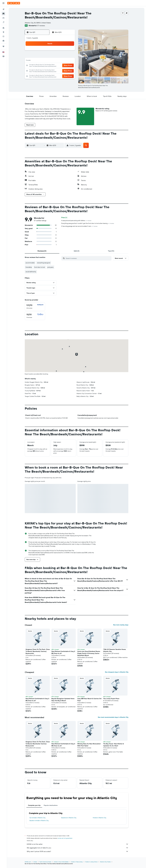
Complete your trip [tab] (34, 805)
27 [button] (60, 70)
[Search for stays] (3, 14)
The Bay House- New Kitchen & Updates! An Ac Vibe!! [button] (114, 745)
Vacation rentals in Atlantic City (39, 820)
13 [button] (60, 61)
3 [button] (45, 56)
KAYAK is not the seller (78, 844)
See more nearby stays (121, 625)
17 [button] (45, 66)
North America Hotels (45, 862)
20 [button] (60, 66)
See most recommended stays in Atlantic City (113, 717)
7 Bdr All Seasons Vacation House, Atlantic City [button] (115, 650)
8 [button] (70, 56)
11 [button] (50, 61)
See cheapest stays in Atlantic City (117, 672)
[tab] (42, 251)
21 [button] (65, 66)
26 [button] (55, 70)
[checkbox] (35, 306)
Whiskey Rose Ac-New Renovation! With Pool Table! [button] (89, 745)
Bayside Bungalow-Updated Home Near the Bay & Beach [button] (63, 700)
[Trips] (3, 46)
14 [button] (65, 61)
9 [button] (40, 61)
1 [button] (70, 51)
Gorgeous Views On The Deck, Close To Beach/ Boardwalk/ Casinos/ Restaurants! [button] (38, 651)
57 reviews (41, 26)
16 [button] (40, 66)
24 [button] (45, 70)
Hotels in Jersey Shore (91, 862)
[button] (3, 3)
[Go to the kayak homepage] (14, 3)
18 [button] (50, 66)
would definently (31, 272)
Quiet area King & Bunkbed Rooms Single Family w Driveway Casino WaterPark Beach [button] (89, 653)
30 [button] (40, 75)
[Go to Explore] (3, 32)
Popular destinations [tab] (51, 805)
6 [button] (60, 56)
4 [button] (50, 56)
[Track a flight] (3, 36)
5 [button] (55, 56)
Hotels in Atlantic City (99, 818)
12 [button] (55, 61)
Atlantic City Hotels (105, 862)
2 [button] (40, 56)
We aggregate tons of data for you (78, 848)
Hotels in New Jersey (77, 862)
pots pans (50, 267)
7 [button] (65, 56)
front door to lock (40, 267)
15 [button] (70, 61)
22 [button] (70, 66)
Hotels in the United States (61, 862)
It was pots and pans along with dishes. (76, 220)
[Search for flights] (3, 9)
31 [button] (45, 75)
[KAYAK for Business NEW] (3, 41)
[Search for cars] (3, 18)
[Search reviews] (88, 258)
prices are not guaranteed (65, 838)
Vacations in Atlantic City (69, 818)
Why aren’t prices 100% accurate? (78, 851)
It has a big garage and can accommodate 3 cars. (79, 226)
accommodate (30, 263)
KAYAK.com (28, 862)
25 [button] (50, 70)
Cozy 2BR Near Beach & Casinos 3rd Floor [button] (89, 700)
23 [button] (40, 70)
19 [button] (55, 66)
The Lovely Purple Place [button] (111, 699)
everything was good (44, 263)
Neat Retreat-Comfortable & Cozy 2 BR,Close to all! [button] (63, 652)
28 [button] (65, 70)
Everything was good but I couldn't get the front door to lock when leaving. (88, 223)
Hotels (35, 862)
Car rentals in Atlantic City (37, 818)
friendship (29, 267)
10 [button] (45, 61)
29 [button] (70, 70)
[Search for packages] (3, 22)
